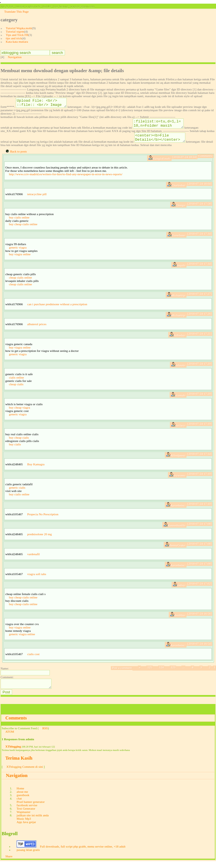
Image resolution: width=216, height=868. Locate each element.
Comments (16, 725)
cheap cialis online (21, 283)
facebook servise (27, 812)
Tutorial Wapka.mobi (19, 28)
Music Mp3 (24, 825)
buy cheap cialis (19, 443)
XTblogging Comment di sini (25, 773)
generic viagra (18, 252)
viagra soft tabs (37, 579)
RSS (45, 735)
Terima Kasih (19, 765)
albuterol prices (37, 329)
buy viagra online (20, 259)
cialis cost (33, 659)
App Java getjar (26, 829)
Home (20, 795)
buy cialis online (19, 222)
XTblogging (13, 753)
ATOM (10, 738)
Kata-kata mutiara (17, 42)
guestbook (23, 802)
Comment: (7, 682)
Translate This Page (16, 12)
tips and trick (14, 38)
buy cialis (15, 449)
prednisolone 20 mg (40, 539)
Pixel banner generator (31, 808)
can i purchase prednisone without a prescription (57, 309)
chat (19, 805)
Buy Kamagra (36, 469)
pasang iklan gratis (28, 856)
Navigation (15, 57)
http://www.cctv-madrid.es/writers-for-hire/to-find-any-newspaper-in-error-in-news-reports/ (66, 179)
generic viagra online (22, 639)
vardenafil (34, 559)
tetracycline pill (37, 199)
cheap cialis (16, 389)
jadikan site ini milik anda (33, 822)
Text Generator (26, 815)
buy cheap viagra (20, 413)
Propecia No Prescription (43, 519)
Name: (5, 673)
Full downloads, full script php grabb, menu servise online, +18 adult (83, 853)
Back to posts (18, 156)
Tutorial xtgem (15, 31)
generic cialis (17, 493)
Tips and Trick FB (17, 35)
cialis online (16, 382)
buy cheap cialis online (23, 229)
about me (22, 798)
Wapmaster (23, 819)
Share (9, 863)
